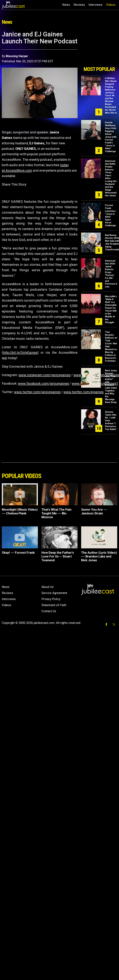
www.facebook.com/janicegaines (43, 383)
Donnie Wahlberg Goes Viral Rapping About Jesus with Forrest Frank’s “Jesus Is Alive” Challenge (111, 137)
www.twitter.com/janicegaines (37, 392)
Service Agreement (54, 593)
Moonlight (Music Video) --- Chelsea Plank (20, 511)
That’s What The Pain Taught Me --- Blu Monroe (56, 513)
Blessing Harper (17, 56)
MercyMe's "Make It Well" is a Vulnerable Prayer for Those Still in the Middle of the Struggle (111, 309)
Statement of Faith (54, 605)
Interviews (95, 5)
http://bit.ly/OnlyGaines (20, 353)
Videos (111, 5)
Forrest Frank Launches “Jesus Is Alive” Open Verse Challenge (110, 215)
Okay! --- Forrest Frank (18, 553)
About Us (48, 587)
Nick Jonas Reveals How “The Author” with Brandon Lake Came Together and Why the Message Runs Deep (111, 386)
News (66, 5)
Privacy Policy (51, 599)
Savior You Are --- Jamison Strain (94, 511)
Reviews (79, 5)
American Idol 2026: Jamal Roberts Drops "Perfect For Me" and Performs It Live (111, 274)
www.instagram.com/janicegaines (45, 375)
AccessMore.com (19, 170)
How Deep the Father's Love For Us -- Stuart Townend (58, 556)
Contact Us (49, 611)
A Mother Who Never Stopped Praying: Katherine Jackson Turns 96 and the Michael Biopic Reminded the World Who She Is (111, 96)
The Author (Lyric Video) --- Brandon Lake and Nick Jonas (99, 556)
